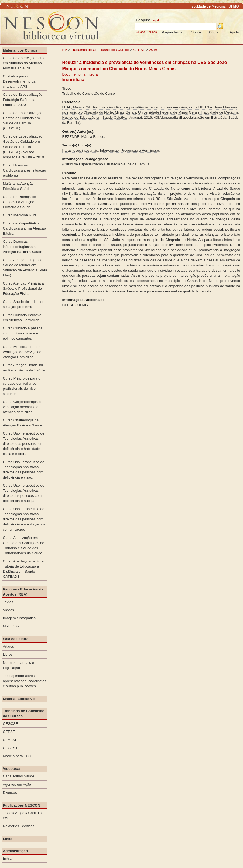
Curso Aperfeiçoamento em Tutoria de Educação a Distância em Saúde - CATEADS (25, 569)
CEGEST (10, 748)
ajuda (157, 20)
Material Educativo (19, 699)
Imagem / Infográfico (19, 618)
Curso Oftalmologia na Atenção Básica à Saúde (23, 423)
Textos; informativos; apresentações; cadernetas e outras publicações (25, 681)
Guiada (140, 32)
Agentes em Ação (17, 785)
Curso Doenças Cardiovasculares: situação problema (25, 170)
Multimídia (11, 626)
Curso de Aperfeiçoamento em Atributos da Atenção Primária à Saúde (24, 63)
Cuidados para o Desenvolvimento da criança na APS (19, 81)
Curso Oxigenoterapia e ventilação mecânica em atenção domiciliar (22, 407)
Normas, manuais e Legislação (19, 665)
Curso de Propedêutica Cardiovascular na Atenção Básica (24, 228)
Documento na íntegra (80, 74)
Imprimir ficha (73, 79)
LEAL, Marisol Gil (76, 107)
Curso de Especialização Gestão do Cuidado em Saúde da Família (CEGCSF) (23, 121)
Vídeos (9, 610)
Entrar (8, 858)
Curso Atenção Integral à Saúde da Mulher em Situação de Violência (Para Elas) (25, 268)
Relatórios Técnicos (19, 826)
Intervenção (109, 150)
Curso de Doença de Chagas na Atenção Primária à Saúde (19, 202)
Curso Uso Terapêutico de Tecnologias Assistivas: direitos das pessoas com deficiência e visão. (24, 470)
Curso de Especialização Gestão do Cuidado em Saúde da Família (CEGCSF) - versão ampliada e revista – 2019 (24, 147)
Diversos (10, 793)
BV (65, 50)
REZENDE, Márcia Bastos (83, 137)
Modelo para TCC (17, 756)
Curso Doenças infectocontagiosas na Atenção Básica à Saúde (23, 247)
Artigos (8, 646)
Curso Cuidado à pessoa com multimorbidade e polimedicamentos (23, 333)
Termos (152, 32)
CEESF (140, 50)
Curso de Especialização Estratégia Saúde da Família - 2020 (23, 100)
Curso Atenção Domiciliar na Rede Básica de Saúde (24, 368)
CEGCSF (11, 724)
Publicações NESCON (22, 805)
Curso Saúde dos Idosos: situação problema (23, 304)
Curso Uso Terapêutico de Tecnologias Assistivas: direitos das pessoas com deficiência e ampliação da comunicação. (24, 519)
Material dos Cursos (20, 50)
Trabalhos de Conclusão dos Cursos (100, 50)
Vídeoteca (11, 769)
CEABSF (10, 740)
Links (8, 839)
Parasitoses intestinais (80, 150)
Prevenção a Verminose (140, 150)
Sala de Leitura (16, 639)
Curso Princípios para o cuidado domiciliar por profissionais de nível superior (22, 386)
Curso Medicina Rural (20, 215)
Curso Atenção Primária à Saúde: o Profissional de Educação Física (23, 288)
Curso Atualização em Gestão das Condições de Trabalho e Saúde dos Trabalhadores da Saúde (24, 545)
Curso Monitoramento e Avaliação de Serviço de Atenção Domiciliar (22, 352)
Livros (8, 655)
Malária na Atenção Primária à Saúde (18, 186)
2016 (153, 50)
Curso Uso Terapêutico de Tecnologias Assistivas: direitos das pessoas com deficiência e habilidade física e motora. (24, 444)
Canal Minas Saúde (19, 776)
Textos (8, 602)
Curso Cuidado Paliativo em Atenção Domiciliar (22, 317)
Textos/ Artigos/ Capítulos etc (23, 815)
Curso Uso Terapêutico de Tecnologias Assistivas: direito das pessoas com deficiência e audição (24, 493)
